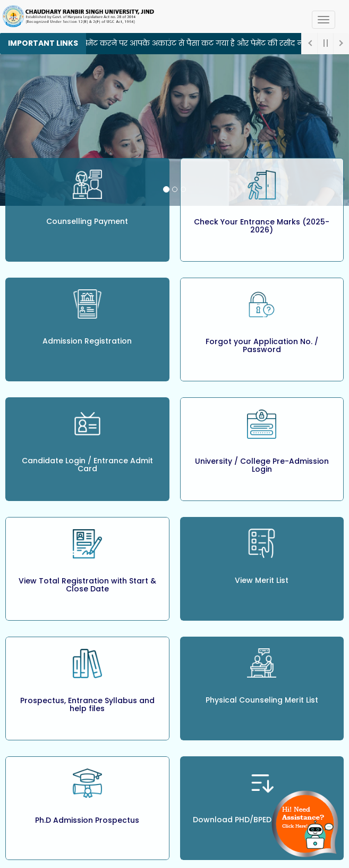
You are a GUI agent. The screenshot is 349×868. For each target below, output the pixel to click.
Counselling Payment (87, 221)
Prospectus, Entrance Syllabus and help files (87, 704)
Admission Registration (87, 341)
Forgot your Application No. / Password (262, 345)
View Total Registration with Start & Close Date (87, 585)
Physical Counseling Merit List (262, 700)
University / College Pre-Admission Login (262, 465)
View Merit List (262, 580)
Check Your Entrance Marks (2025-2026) (262, 226)
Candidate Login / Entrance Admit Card (87, 465)
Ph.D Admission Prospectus (87, 820)
